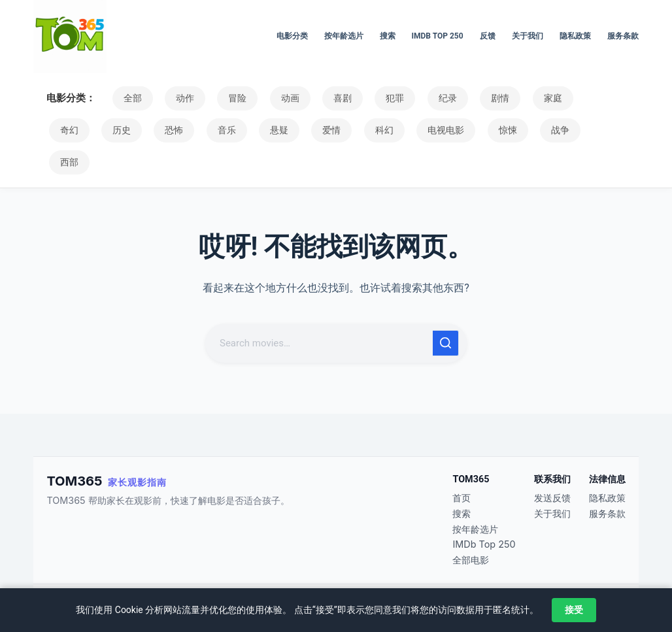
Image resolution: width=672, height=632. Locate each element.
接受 (574, 610)
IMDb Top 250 (438, 36)
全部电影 (471, 560)
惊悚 (424, 130)
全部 (130, 98)
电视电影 (366, 130)
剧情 (469, 98)
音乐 (163, 130)
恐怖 (115, 130)
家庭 (517, 98)
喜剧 (324, 98)
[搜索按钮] (446, 311)
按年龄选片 (344, 36)
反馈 (488, 36)
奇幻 (565, 98)
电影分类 (292, 36)
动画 (275, 98)
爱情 (260, 130)
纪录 (420, 98)
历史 (67, 130)
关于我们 (528, 36)
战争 (472, 130)
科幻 (309, 130)
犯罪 (372, 98)
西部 (520, 130)
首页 (462, 498)
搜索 (388, 36)
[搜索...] (320, 311)
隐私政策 (575, 36)
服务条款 (623, 36)
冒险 (227, 98)
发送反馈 (552, 498)
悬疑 (212, 130)
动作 (178, 98)
